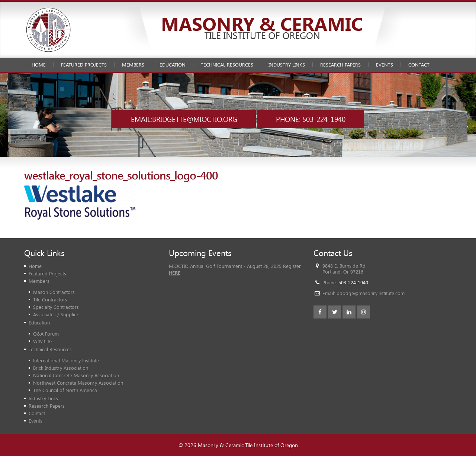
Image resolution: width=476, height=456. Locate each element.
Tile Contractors (50, 300)
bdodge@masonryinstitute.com (371, 293)
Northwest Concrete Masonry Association (78, 383)
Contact (419, 65)
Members (133, 65)
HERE (175, 273)
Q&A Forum (46, 334)
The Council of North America (65, 390)
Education (173, 65)
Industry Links (287, 65)
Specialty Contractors (56, 307)
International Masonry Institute (66, 360)
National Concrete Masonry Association (76, 375)
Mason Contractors (54, 292)
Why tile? (43, 341)
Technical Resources (227, 65)
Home (39, 65)
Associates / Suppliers (57, 314)
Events (385, 65)
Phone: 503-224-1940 (311, 119)
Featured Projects (84, 65)
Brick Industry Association (61, 368)
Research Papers (340, 65)
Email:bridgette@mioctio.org (184, 119)
